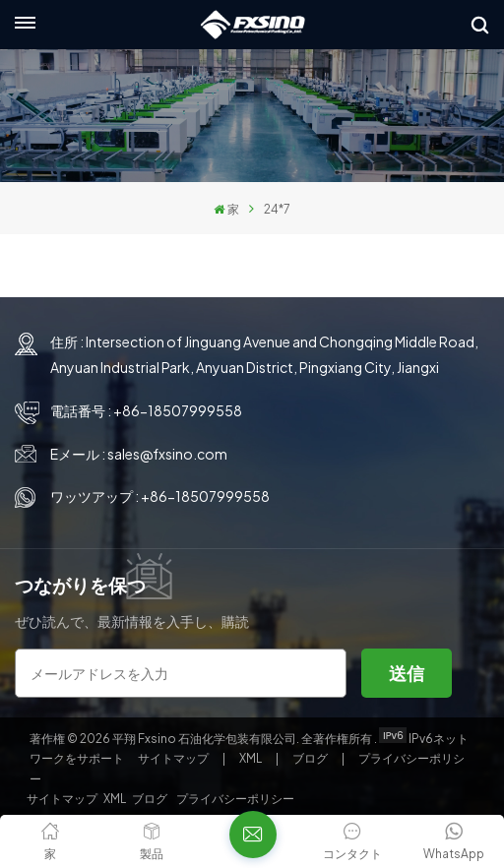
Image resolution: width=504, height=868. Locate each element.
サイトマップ (174, 758)
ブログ (311, 758)
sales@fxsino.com (167, 454)
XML (251, 758)
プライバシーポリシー (235, 799)
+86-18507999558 (178, 410)
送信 (407, 673)
